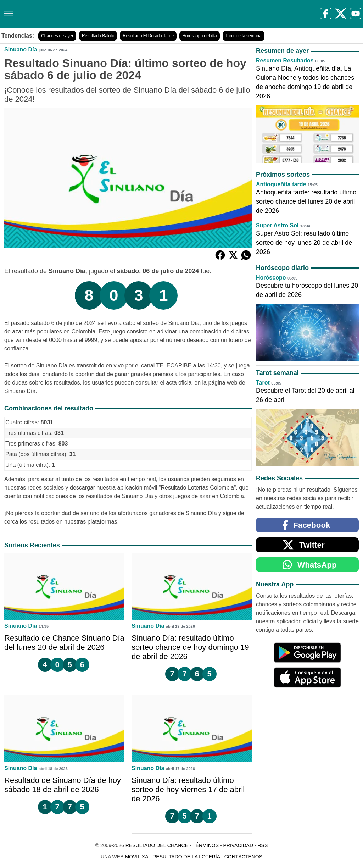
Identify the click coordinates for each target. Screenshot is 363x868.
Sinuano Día (21, 49)
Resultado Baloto (98, 36)
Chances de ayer (57, 36)
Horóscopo (271, 278)
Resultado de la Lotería (186, 857)
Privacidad (238, 845)
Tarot (263, 383)
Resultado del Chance (157, 845)
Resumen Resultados (285, 60)
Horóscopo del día (199, 36)
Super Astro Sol (277, 225)
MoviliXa (136, 857)
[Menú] (7, 11)
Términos (206, 845)
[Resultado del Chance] (103, 14)
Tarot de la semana (244, 36)
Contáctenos (243, 857)
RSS (263, 845)
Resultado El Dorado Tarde (148, 36)
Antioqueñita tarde (281, 184)
